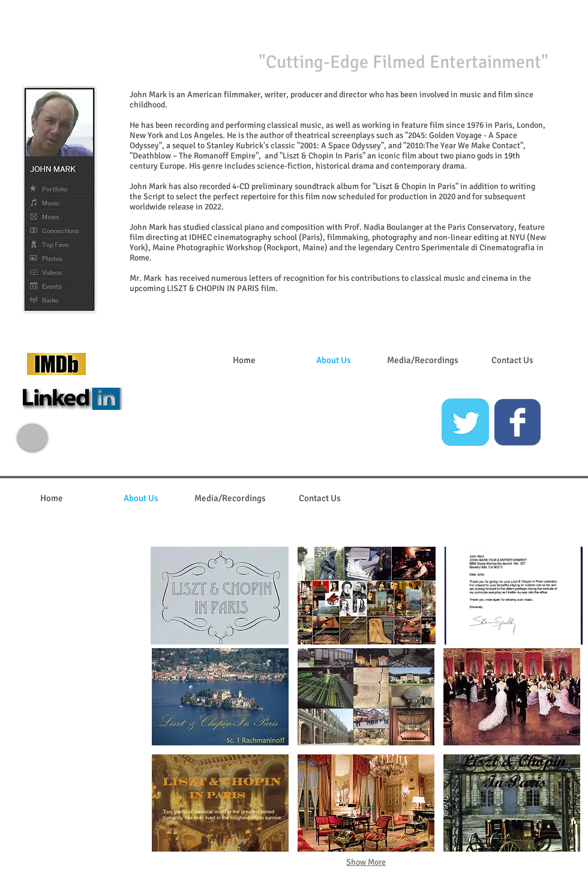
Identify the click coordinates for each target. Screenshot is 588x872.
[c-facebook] (517, 422)
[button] (220, 596)
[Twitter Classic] (465, 422)
